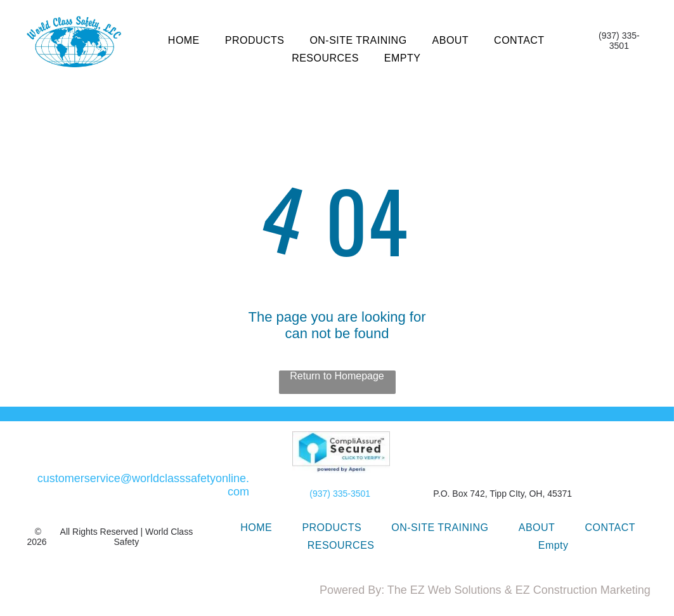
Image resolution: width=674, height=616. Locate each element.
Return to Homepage (337, 376)
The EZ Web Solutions (444, 590)
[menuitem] (184, 41)
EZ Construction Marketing (583, 590)
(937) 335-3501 (340, 494)
